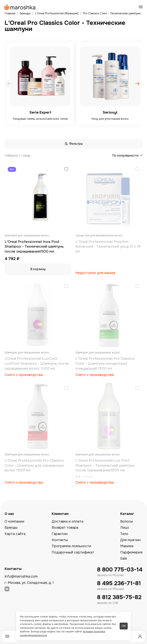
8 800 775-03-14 (120, 570)
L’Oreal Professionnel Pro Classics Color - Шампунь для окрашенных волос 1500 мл (34, 465)
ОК (124, 626)
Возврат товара (65, 528)
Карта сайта (15, 534)
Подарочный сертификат (73, 552)
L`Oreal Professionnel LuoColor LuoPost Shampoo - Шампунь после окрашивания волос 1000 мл (37, 363)
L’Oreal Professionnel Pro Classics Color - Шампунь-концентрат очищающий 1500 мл (105, 363)
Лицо (125, 528)
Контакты (60, 540)
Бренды (11, 528)
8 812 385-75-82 (119, 597)
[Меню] (7, 636)
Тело (124, 534)
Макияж (127, 546)
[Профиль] (140, 637)
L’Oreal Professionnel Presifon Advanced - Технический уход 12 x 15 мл (108, 247)
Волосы (127, 521)
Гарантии (60, 534)
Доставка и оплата (67, 521)
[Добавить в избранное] (66, 170)
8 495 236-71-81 (119, 583)
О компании (14, 521)
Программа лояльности (71, 546)
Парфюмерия (131, 552)
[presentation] (10, 84)
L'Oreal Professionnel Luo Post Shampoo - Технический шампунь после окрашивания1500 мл (105, 465)
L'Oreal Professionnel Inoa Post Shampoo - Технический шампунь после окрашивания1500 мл (34, 247)
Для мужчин (130, 540)
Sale (124, 558)
